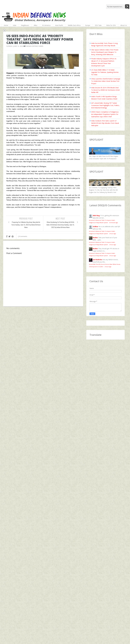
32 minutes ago (114, 223)
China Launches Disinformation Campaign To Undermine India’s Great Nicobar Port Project (106, 81)
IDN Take (98, 25)
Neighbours (25, 25)
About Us (124, 25)
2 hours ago (113, 234)
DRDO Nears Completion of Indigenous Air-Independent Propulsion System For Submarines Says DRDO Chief (105, 114)
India (15, 25)
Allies (36, 25)
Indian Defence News (35, 46)
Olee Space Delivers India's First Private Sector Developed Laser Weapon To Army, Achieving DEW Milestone (105, 52)
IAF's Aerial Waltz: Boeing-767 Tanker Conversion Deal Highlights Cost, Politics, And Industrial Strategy (105, 105)
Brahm (95, 238)
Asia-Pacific (59, 25)
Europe (88, 25)
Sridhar (95, 227)
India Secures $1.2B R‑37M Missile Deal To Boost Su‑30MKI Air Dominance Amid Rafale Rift (105, 90)
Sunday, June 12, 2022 (15, 46)
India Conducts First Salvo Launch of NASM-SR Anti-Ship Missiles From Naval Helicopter (105, 123)
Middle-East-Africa (74, 25)
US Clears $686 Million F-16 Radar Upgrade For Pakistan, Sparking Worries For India (105, 72)
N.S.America (46, 25)
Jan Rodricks (97, 260)
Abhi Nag (96, 216)
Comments (23, 236)
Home (6, 25)
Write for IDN (111, 25)
